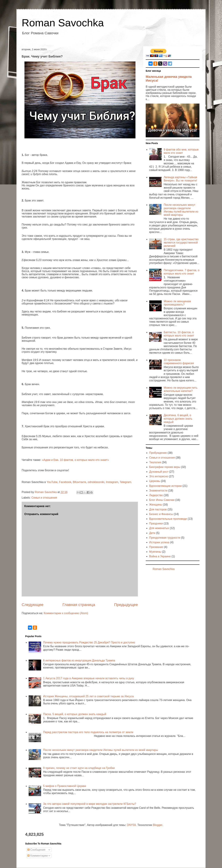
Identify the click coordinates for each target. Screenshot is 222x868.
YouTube (52, 482)
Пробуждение (158, 453)
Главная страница (79, 605)
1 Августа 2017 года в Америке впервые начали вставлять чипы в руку (88, 678)
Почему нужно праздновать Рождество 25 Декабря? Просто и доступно (89, 642)
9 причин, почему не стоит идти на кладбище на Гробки (79, 768)
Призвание (156, 547)
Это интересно (159, 476)
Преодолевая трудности (165, 538)
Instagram (112, 482)
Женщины (156, 505)
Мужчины (155, 552)
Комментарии (38, 856)
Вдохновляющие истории (165, 486)
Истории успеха (159, 542)
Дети (152, 533)
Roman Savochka (63, 23)
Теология (155, 462)
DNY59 (131, 825)
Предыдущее (126, 605)
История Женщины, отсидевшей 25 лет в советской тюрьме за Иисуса (88, 696)
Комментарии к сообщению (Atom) (66, 613)
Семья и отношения (44, 498)
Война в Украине (160, 556)
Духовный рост (159, 472)
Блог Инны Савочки (162, 500)
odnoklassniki (96, 482)
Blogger (157, 825)
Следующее (33, 605)
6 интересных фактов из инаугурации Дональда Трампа (79, 660)
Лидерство (156, 495)
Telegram (125, 482)
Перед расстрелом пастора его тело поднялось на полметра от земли (88, 732)
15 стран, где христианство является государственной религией (181, 243)
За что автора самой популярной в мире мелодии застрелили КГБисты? (89, 804)
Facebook (65, 482)
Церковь (155, 481)
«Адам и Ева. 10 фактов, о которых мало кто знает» (75, 460)
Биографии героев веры (165, 467)
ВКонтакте (80, 482)
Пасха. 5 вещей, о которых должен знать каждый (75, 714)
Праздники (156, 523)
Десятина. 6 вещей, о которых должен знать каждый (178, 418)
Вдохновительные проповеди (168, 519)
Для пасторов (158, 509)
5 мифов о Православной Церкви (65, 786)
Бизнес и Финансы (161, 514)
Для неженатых (159, 528)
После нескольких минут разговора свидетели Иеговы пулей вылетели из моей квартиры (101, 750)
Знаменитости (158, 491)
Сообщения (36, 850)
